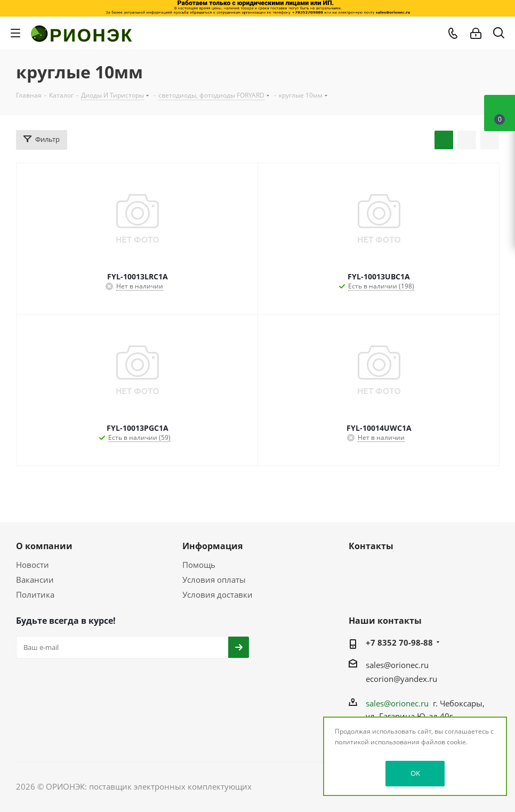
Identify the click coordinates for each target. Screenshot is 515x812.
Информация (212, 546)
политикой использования (377, 742)
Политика (35, 594)
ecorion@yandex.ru (401, 679)
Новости (33, 565)
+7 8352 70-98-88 (399, 642)
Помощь (199, 565)
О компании (44, 546)
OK (415, 773)
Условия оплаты (214, 580)
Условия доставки (218, 594)
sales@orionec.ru (397, 665)
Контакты (371, 546)
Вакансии (35, 580)
